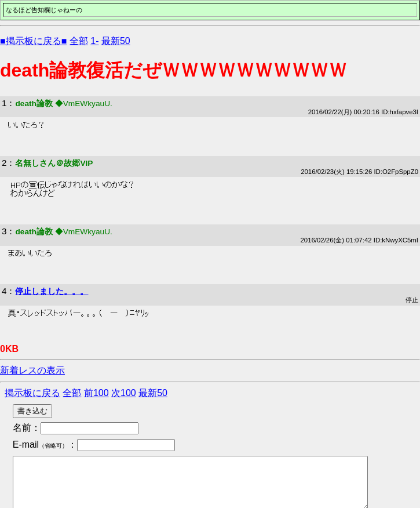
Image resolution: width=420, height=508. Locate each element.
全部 (79, 41)
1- (94, 41)
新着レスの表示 (32, 370)
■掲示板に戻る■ (33, 41)
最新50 (116, 41)
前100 (96, 393)
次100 (124, 393)
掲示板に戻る (32, 393)
